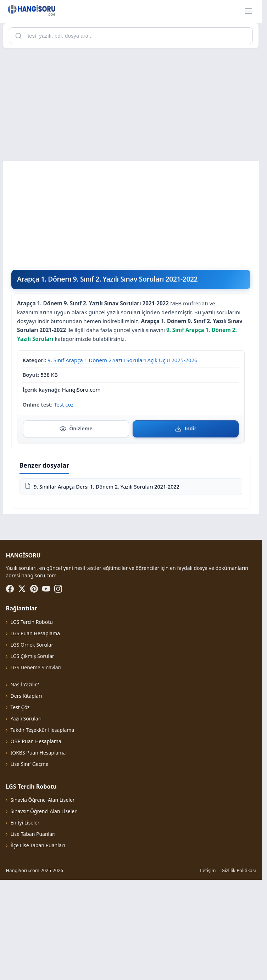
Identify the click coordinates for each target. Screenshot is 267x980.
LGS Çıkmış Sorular (32, 755)
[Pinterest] (34, 688)
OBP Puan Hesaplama (36, 841)
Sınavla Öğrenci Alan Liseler (42, 899)
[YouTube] (46, 688)
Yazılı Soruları (26, 818)
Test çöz (64, 404)
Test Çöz (20, 807)
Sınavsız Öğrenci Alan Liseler (43, 911)
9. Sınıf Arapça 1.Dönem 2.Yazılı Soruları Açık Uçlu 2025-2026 (122, 360)
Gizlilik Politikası (239, 970)
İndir (186, 429)
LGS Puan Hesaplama (35, 733)
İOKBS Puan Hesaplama (38, 852)
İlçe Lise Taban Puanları (38, 945)
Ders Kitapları (26, 795)
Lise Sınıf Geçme (29, 863)
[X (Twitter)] (22, 688)
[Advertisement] (133, 104)
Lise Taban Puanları (33, 933)
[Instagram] (58, 688)
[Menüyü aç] (248, 11)
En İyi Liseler (25, 922)
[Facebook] (10, 688)
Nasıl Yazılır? (24, 784)
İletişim (208, 970)
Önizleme (76, 429)
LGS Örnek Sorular (32, 744)
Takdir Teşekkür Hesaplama (42, 829)
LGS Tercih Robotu (31, 721)
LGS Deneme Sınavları (36, 767)
